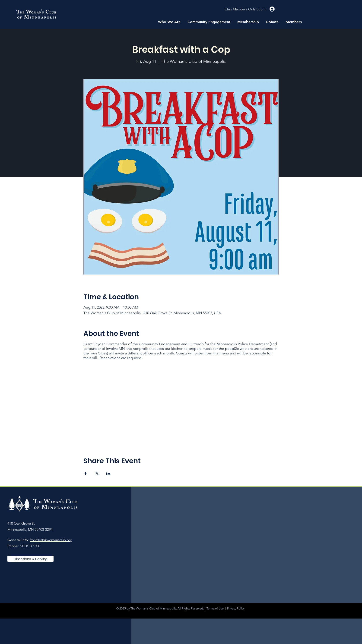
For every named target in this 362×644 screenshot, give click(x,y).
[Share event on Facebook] (86, 474)
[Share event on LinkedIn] (108, 474)
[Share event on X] (97, 474)
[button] (169, 22)
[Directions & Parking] (30, 559)
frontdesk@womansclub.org (51, 540)
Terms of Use (215, 608)
